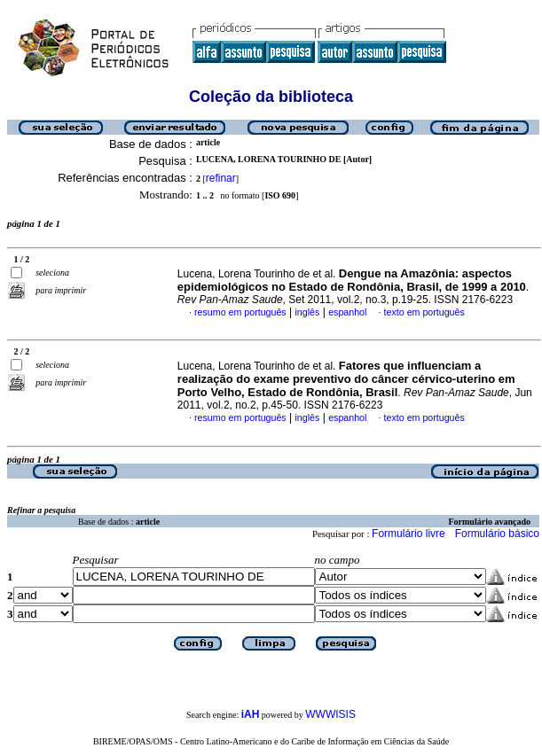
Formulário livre (408, 534)
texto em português (424, 312)
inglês (307, 312)
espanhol (347, 312)
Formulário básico (497, 534)
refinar (221, 178)
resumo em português (240, 312)
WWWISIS (330, 714)
